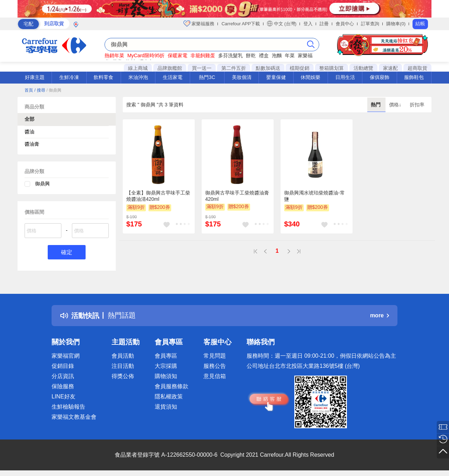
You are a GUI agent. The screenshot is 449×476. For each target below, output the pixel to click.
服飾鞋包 (414, 77)
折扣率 (417, 105)
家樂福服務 (199, 24)
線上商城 (138, 68)
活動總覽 (363, 68)
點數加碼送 (268, 68)
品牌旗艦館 (170, 68)
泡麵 (277, 55)
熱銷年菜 (114, 55)
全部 (29, 119)
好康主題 (35, 77)
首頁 (29, 90)
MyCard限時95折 (146, 55)
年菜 (290, 55)
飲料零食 (103, 77)
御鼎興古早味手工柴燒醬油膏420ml (237, 196)
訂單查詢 (370, 24)
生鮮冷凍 (69, 77)
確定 (67, 252)
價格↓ (396, 105)
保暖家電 (177, 55)
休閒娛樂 (310, 77)
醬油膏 (32, 144)
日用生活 (345, 77)
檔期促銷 (300, 68)
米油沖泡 (138, 77)
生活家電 (173, 77)
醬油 (29, 132)
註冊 (324, 24)
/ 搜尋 (40, 90)
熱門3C (207, 77)
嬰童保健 (276, 77)
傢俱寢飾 (380, 77)
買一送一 (202, 68)
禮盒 (264, 55)
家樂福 (305, 55)
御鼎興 (42, 184)
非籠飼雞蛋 (203, 55)
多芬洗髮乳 (230, 55)
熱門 (376, 105)
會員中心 (345, 24)
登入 (308, 24)
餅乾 (251, 55)
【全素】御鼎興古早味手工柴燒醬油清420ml (158, 196)
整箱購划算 (331, 68)
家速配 (390, 68)
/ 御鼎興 (54, 90)
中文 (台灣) (282, 24)
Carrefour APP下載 (241, 24)
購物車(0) (396, 24)
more (380, 315)
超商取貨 (417, 68)
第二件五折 (234, 68)
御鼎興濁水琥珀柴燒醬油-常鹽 (314, 196)
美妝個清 (242, 77)
